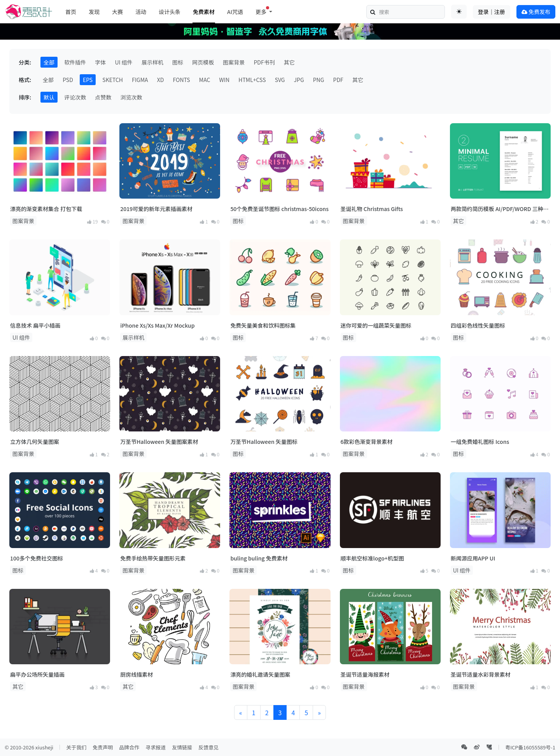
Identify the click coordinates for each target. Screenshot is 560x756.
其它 (289, 62)
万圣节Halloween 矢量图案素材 (159, 442)
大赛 (117, 12)
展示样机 (152, 62)
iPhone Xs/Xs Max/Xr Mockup (157, 325)
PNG (319, 80)
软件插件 (75, 62)
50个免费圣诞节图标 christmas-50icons (279, 209)
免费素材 (204, 12)
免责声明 (103, 747)
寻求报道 (156, 747)
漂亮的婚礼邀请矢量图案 (260, 674)
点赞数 (103, 97)
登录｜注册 (492, 12)
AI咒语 (235, 12)
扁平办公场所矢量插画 (37, 674)
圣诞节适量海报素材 (365, 674)
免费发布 (536, 12)
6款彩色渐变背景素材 (367, 442)
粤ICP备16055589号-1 (530, 747)
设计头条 (170, 12)
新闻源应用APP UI (473, 558)
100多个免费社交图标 (37, 558)
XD (161, 80)
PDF (338, 80)
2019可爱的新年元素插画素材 (156, 209)
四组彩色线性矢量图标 (478, 325)
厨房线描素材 (136, 674)
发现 (94, 12)
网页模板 (203, 62)
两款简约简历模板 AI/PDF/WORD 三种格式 (500, 209)
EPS (88, 80)
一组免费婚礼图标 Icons (480, 442)
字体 (100, 62)
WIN (225, 80)
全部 (49, 62)
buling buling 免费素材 (259, 558)
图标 (178, 62)
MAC (205, 80)
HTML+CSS (252, 80)
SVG (280, 80)
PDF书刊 (264, 62)
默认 (49, 97)
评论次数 (75, 97)
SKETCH (113, 80)
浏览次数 (131, 97)
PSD (68, 80)
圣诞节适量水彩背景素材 (481, 674)
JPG (299, 80)
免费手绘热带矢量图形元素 (153, 558)
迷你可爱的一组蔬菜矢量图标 (376, 325)
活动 (141, 12)
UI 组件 (123, 62)
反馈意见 (208, 747)
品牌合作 (129, 747)
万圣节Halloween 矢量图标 (264, 442)
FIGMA (140, 80)
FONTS (182, 80)
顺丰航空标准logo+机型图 (372, 558)
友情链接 (182, 747)
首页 (71, 12)
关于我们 (76, 747)
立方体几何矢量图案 (35, 442)
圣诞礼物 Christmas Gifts (372, 209)
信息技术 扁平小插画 (35, 325)
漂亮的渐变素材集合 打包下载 (46, 209)
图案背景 (234, 62)
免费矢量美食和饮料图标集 (263, 325)
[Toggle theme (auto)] (459, 12)
